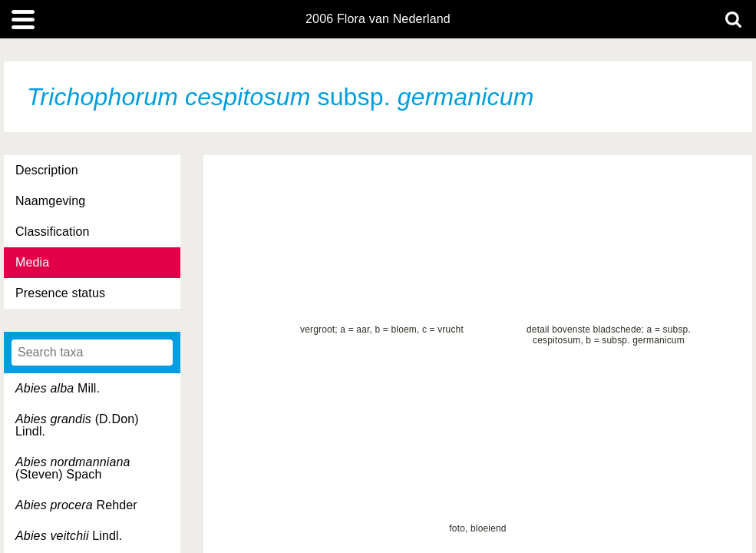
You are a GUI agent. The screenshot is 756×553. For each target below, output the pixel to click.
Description (47, 170)
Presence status (60, 293)
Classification (53, 232)
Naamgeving (50, 201)
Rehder (76, 505)
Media (32, 262)
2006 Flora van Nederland (378, 19)
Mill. (58, 388)
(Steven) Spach (73, 468)
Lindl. (69, 536)
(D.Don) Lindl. (77, 425)
